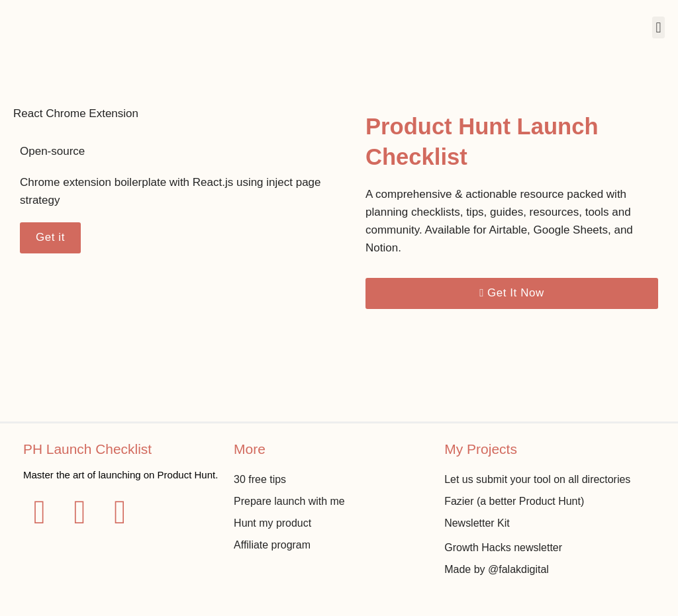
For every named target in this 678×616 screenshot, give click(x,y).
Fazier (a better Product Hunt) (514, 501)
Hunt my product (272, 522)
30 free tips (260, 479)
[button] (658, 27)
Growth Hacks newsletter (503, 547)
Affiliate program (272, 544)
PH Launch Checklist (88, 448)
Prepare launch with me (289, 501)
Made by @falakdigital (497, 569)
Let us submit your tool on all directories (538, 479)
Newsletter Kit (477, 522)
